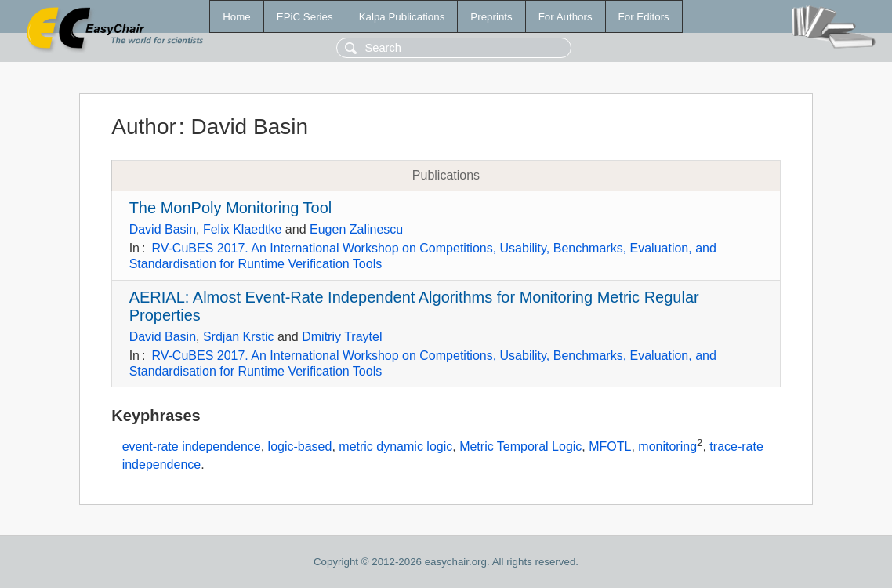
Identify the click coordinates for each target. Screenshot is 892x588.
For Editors (644, 17)
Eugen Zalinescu (356, 229)
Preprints (491, 17)
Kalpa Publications (402, 17)
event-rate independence (192, 447)
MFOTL (610, 447)
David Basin (163, 229)
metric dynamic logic (395, 447)
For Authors (566, 17)
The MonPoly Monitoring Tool (231, 208)
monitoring (667, 447)
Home (237, 17)
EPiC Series (305, 17)
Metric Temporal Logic (520, 447)
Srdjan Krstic (239, 337)
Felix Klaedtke (243, 229)
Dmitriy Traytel (342, 337)
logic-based (300, 447)
